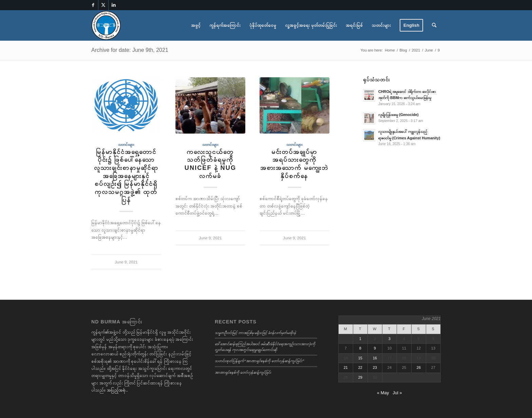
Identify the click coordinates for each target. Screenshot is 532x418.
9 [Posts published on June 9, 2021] (375, 348)
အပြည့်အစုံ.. (117, 390)
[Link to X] (103, 5)
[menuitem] (196, 25)
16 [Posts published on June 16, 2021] (375, 358)
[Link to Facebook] (93, 5)
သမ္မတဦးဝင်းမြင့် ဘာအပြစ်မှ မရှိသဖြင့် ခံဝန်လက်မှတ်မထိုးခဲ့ (255, 333)
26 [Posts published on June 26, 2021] (419, 367)
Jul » (397, 393)
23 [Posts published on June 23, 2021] (375, 367)
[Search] (434, 25)
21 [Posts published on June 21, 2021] (346, 367)
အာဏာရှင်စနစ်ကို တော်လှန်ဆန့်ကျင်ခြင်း (243, 372)
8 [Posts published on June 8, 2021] (360, 348)
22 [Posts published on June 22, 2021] (360, 367)
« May (383, 393)
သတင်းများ (126, 144)
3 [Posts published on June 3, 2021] (389, 339)
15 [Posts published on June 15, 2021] (360, 358)
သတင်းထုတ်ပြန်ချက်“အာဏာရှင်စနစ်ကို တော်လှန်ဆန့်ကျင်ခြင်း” (260, 361)
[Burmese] (106, 25)
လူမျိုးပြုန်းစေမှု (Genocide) (398, 115)
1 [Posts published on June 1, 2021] (360, 339)
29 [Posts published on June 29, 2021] (360, 377)
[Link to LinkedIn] (114, 5)
